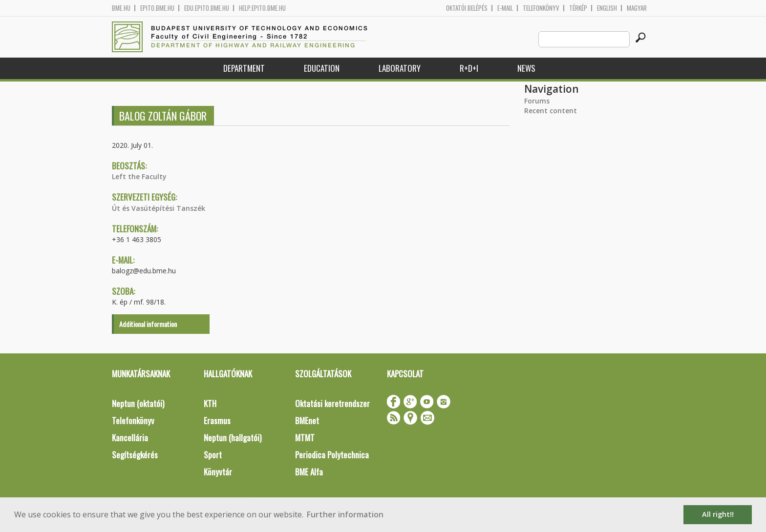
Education (322, 68)
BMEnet (307, 420)
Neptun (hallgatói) (233, 438)
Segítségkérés (135, 455)
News (526, 68)
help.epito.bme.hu (262, 8)
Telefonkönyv (541, 8)
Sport (213, 455)
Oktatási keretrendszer (332, 403)
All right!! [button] (718, 514)
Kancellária (130, 438)
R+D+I (469, 68)
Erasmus (217, 420)
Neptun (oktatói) (138, 403)
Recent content (551, 111)
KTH (210, 403)
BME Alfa (309, 472)
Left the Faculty (139, 176)
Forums (537, 101)
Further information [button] (345, 514)
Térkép (578, 8)
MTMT (305, 438)
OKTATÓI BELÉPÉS (467, 8)
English (607, 8)
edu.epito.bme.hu (207, 8)
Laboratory (400, 68)
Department (244, 68)
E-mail (505, 8)
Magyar (637, 8)
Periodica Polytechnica (332, 455)
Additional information (148, 324)
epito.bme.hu (157, 8)
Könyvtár (218, 472)
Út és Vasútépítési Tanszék (159, 208)
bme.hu (121, 8)
